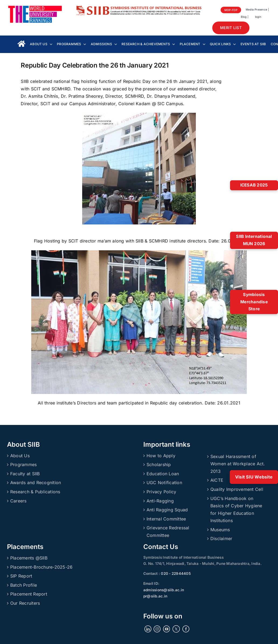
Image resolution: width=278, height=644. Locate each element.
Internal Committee (166, 519)
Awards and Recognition (36, 483)
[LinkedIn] (148, 629)
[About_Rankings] (35, 8)
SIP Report (21, 576)
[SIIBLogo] (139, 8)
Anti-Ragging (160, 501)
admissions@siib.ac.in (164, 590)
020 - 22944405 (175, 573)
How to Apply (161, 456)
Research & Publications (35, 492)
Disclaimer (221, 539)
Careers (18, 501)
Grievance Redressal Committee (168, 532)
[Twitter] (176, 629)
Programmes (23, 464)
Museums (220, 530)
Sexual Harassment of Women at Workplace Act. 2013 (238, 464)
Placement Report (29, 594)
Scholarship (159, 464)
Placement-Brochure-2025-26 (41, 567)
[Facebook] (186, 629)
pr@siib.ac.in (155, 596)
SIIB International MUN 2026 (254, 240)
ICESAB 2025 (254, 185)
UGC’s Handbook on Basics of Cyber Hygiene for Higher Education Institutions (236, 510)
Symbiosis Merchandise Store (254, 302)
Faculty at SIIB (25, 474)
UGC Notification (164, 483)
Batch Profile (24, 585)
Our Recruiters (25, 603)
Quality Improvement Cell (237, 489)
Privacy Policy (161, 492)
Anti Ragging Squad (167, 510)
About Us (20, 456)
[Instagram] (157, 629)
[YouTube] (166, 629)
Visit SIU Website (254, 477)
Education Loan (163, 474)
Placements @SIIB (29, 558)
